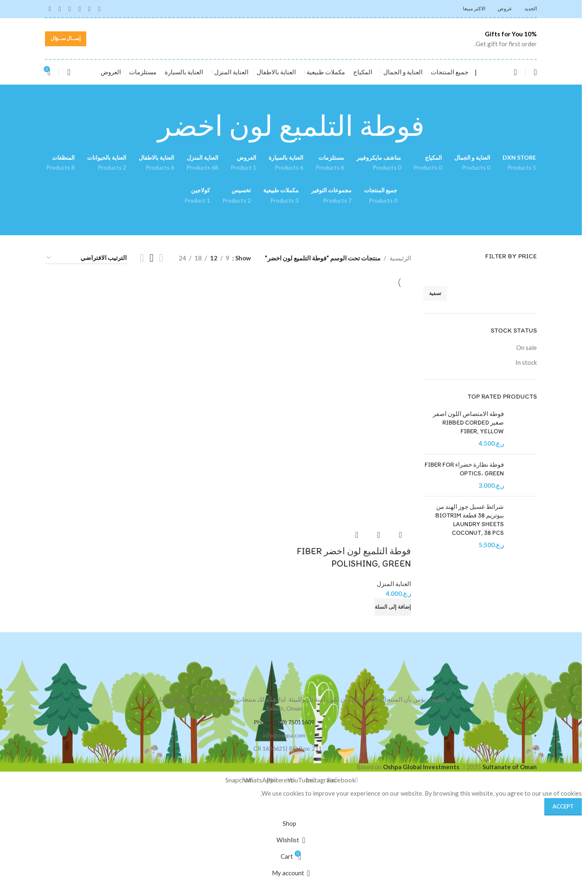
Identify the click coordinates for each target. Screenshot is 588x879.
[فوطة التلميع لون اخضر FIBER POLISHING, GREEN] (352, 346)
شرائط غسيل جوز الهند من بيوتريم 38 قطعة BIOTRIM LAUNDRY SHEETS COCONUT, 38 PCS (470, 520)
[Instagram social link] (90, 9)
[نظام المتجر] (86, 258)
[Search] (515, 72)
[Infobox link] (495, 39)
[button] (393, 605)
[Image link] (291, 660)
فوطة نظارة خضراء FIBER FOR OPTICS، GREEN (464, 469)
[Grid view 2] (161, 258)
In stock (526, 362)
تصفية (435, 293)
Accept (563, 804)
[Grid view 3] (151, 258)
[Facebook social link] (99, 9)
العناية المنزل (394, 581)
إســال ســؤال (66, 38)
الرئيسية (400, 258)
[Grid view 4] (142, 258)
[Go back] (435, 126)
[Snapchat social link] (50, 9)
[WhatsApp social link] (60, 9)
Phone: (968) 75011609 (284, 720)
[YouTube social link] (80, 9)
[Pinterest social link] (70, 9)
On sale (527, 347)
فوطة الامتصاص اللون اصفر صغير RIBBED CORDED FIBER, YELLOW (468, 423)
